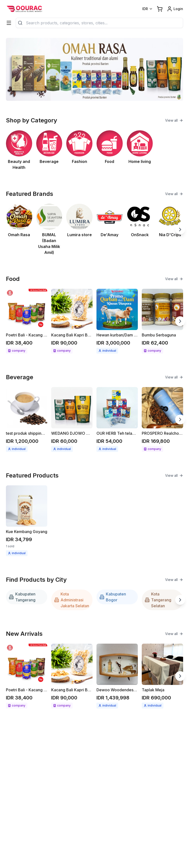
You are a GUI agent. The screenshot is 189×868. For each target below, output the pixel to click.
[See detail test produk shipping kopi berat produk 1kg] (27, 420)
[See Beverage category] (49, 150)
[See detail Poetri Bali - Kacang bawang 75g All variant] (27, 321)
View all (174, 120)
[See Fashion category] (79, 150)
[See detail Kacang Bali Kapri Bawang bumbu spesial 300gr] (72, 321)
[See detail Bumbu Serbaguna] (162, 321)
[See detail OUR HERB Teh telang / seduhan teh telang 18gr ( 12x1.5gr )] (117, 420)
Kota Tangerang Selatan (158, 600)
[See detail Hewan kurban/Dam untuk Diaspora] (117, 321)
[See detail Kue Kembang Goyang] (27, 521)
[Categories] (9, 23)
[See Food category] (110, 150)
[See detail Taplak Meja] (162, 676)
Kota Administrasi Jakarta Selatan (72, 600)
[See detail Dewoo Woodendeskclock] (117, 676)
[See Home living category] (140, 150)
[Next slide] (180, 230)
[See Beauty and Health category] (19, 150)
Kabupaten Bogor (113, 597)
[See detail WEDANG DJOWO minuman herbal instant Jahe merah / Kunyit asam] (72, 420)
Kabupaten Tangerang (22, 597)
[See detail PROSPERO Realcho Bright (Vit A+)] (162, 420)
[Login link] (175, 9)
